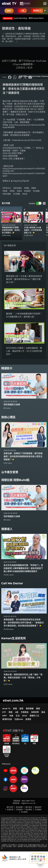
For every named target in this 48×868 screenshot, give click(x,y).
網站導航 (29, 809)
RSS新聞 (24, 812)
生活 (18, 716)
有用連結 (38, 809)
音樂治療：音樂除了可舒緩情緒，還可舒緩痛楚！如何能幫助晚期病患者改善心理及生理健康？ (23, 456)
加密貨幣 (35, 712)
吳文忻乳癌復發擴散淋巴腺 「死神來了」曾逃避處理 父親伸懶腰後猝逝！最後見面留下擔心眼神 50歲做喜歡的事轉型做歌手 (23, 568)
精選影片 (7, 368)
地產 (11, 716)
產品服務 (19, 807)
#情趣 (26, 188)
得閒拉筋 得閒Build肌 (15, 480)
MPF (5, 716)
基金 (43, 712)
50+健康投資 (10, 246)
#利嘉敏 (36, 191)
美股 (10, 712)
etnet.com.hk (13, 700)
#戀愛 (5, 191)
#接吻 (19, 191)
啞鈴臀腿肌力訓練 (12, 405)
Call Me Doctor (12, 583)
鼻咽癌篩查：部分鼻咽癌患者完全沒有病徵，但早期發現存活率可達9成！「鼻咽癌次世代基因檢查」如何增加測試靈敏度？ (24, 623)
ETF (4, 712)
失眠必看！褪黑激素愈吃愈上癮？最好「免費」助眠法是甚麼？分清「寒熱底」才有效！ (23, 678)
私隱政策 (10, 809)
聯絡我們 (38, 807)
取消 (30, 68)
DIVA (25, 716)
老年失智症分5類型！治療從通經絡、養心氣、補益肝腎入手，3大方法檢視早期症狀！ (24, 351)
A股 (17, 712)
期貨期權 (30, 709)
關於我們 (10, 807)
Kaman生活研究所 (14, 638)
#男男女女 (7, 188)
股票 (21, 709)
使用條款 (19, 809)
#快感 (25, 194)
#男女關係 (7, 194)
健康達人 (7, 529)
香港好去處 (7, 719)
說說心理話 (8, 417)
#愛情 (12, 191)
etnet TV (6, 709)
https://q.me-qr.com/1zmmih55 (27, 140)
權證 (38, 709)
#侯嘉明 (27, 191)
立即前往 (21, 68)
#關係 (34, 188)
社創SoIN (19, 719)
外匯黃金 (25, 712)
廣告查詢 (29, 807)
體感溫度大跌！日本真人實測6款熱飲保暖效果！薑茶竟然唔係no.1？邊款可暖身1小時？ (24, 279)
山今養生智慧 (10, 472)
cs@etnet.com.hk (28, 803)
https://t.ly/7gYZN (21, 181)
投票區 (28, 719)
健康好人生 (34, 716)
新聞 (15, 709)
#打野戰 (17, 194)
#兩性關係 (18, 188)
